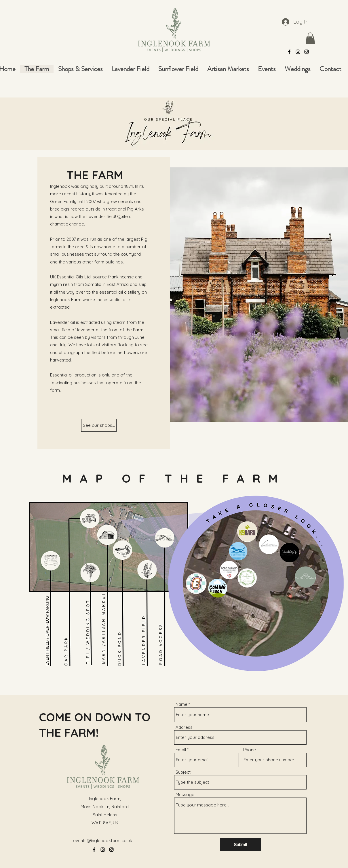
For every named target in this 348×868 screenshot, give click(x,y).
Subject (183, 772)
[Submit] (240, 845)
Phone (250, 750)
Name (181, 704)
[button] (310, 38)
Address (184, 727)
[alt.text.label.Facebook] (289, 52)
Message (185, 795)
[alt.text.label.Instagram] (298, 52)
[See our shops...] (99, 425)
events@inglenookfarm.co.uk (103, 841)
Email (181, 750)
